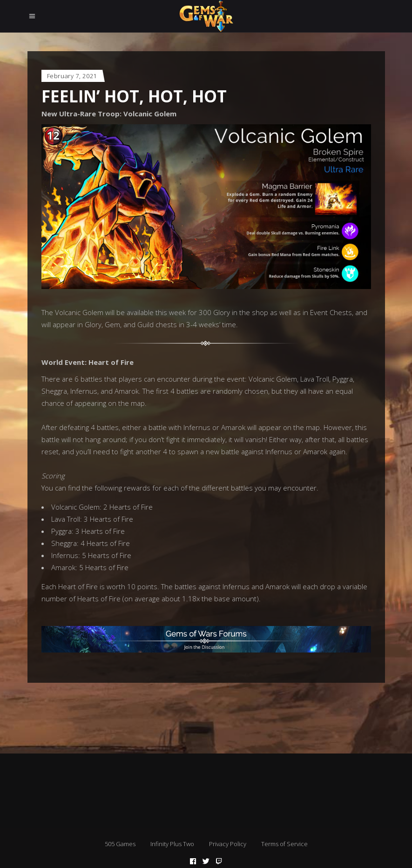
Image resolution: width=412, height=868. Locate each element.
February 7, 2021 (72, 76)
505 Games (120, 844)
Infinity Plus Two (172, 844)
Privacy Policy (228, 844)
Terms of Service (284, 844)
